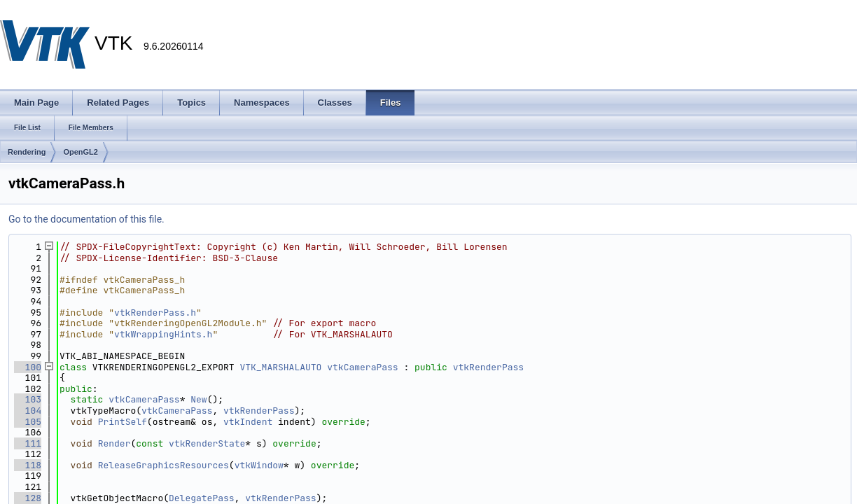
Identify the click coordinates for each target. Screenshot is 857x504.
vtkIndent (248, 422)
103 (28, 399)
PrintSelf (123, 422)
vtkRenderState (207, 443)
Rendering (27, 152)
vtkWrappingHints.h (163, 334)
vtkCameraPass (362, 367)
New (198, 399)
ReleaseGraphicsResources (163, 465)
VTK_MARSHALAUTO (280, 367)
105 (28, 422)
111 (28, 443)
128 (28, 498)
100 (28, 367)
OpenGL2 (81, 152)
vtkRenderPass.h (155, 313)
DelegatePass (202, 498)
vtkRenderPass (488, 367)
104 (28, 411)
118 (28, 465)
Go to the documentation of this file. (86, 219)
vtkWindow (259, 465)
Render (114, 443)
